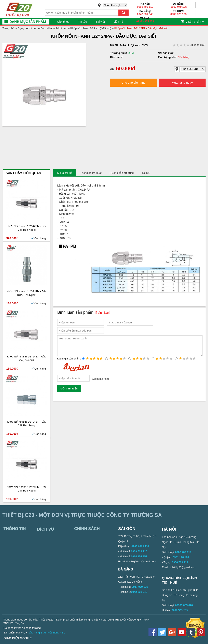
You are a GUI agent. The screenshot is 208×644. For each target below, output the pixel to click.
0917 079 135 (179, 7)
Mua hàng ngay (182, 83)
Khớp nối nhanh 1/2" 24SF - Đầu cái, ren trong (27, 424)
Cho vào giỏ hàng (133, 83)
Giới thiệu (63, 22)
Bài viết (100, 22)
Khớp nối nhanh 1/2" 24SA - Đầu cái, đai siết (27, 358)
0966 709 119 (145, 7)
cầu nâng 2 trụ (38, 633)
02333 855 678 (145, 21)
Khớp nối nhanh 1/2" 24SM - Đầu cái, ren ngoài (27, 489)
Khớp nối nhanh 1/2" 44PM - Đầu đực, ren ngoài (27, 293)
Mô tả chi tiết (65, 173)
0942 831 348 (145, 14)
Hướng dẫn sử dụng (122, 173)
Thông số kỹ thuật (91, 173)
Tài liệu (146, 173)
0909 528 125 (179, 14)
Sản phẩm (193, 22)
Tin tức (83, 22)
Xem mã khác (101, 383)
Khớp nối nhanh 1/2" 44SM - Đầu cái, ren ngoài (27, 228)
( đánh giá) (189, 45)
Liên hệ (118, 22)
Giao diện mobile (18, 638)
